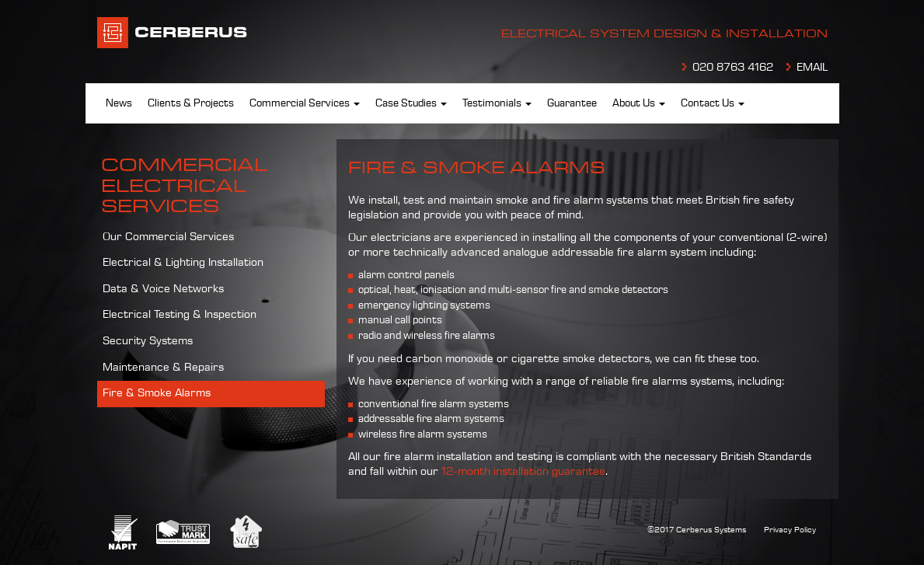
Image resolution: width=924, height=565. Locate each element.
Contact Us (713, 103)
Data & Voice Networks (163, 289)
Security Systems (148, 341)
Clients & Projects (191, 103)
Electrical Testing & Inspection (180, 315)
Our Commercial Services (168, 237)
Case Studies (411, 103)
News (119, 103)
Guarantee (572, 103)
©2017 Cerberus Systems (697, 530)
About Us (639, 103)
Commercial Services (305, 103)
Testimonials (497, 103)
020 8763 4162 (733, 68)
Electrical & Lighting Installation (183, 263)
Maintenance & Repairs (163, 368)
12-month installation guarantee (523, 472)
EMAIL (812, 68)
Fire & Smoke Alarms (157, 393)
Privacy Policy (790, 530)
